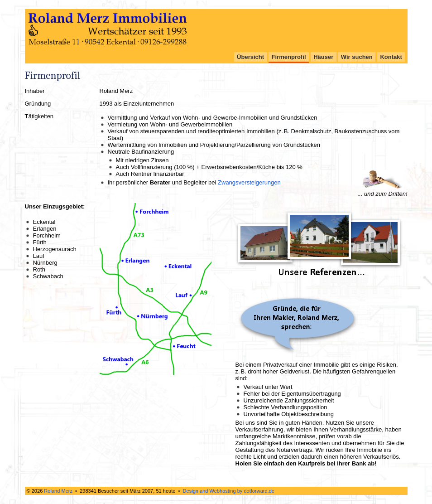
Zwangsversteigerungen (249, 182)
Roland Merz (58, 491)
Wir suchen (357, 57)
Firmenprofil (289, 57)
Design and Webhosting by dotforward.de (229, 491)
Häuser (323, 57)
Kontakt (391, 57)
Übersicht (250, 57)
